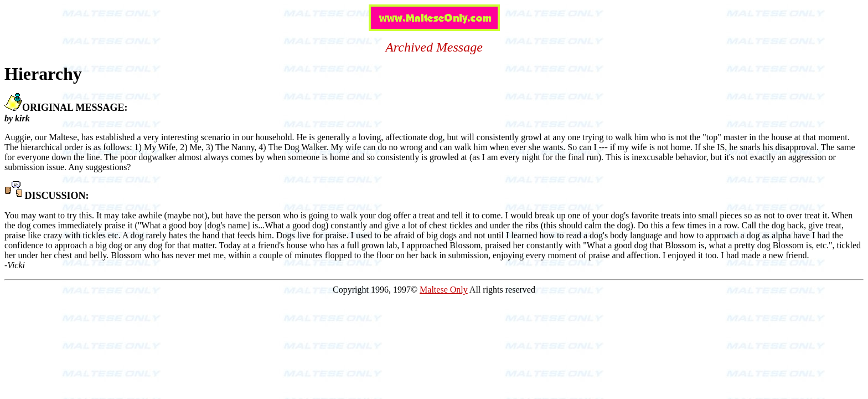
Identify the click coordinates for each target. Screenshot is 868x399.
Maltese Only (444, 290)
